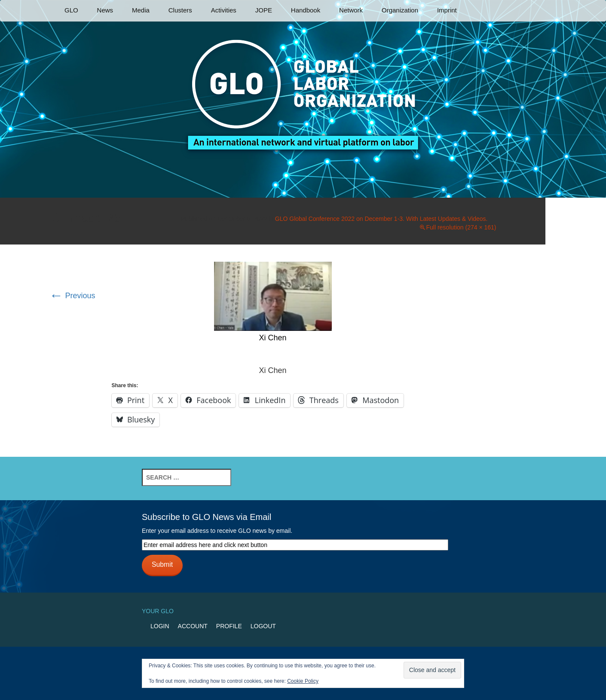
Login (160, 626)
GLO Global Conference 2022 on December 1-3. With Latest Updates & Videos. (381, 219)
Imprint (447, 10)
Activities (224, 10)
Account (193, 626)
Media (141, 10)
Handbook (306, 10)
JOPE (264, 10)
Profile (229, 626)
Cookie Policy (303, 681)
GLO (71, 10)
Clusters (180, 10)
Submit (162, 564)
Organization (400, 10)
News (105, 10)
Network (351, 10)
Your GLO (158, 611)
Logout (263, 626)
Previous (72, 296)
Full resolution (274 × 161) (461, 227)
